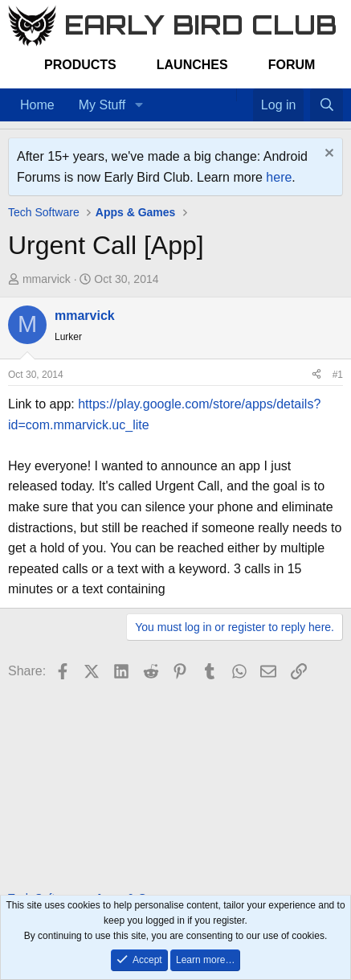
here (279, 177)
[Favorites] (245, 95)
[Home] (228, 95)
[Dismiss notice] (327, 155)
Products (80, 65)
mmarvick (47, 279)
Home (37, 105)
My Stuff (102, 105)
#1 (338, 375)
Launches (192, 65)
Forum (292, 65)
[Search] (327, 105)
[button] (139, 105)
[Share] (316, 375)
